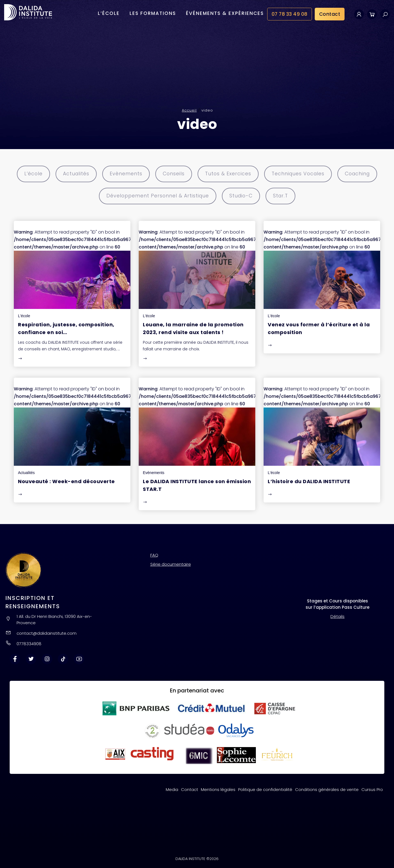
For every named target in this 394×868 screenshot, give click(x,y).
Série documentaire (171, 564)
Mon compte (359, 14)
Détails (337, 616)
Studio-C (242, 196)
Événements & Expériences (225, 14)
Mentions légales (218, 789)
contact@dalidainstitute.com (47, 633)
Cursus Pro (372, 789)
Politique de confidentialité (265, 789)
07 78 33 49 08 (290, 14)
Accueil (189, 110)
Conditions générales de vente (327, 789)
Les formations (153, 14)
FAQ (154, 555)
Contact (330, 14)
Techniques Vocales (301, 174)
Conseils (172, 174)
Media (172, 789)
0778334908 (29, 643)
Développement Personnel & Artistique (156, 196)
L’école (109, 14)
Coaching (362, 174)
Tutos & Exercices (229, 174)
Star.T (283, 196)
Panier (372, 14)
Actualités (73, 174)
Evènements (124, 174)
